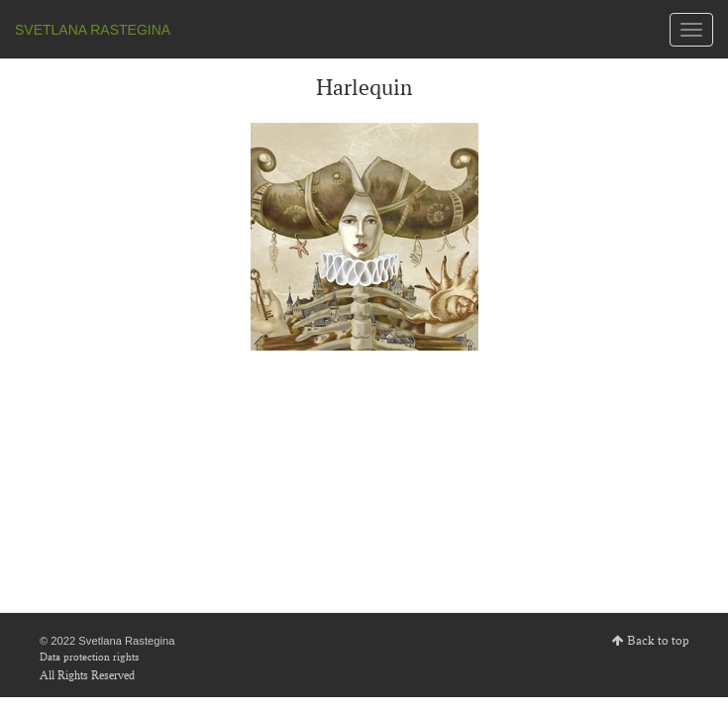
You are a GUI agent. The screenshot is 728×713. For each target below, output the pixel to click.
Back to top (658, 641)
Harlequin (364, 87)
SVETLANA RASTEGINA (93, 30)
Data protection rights (89, 657)
